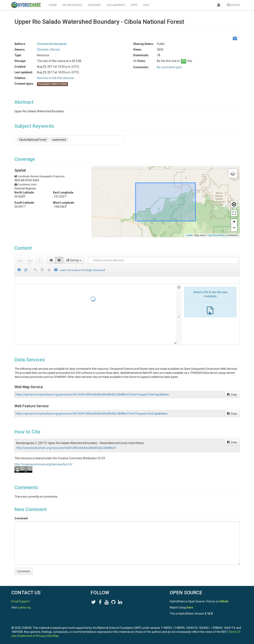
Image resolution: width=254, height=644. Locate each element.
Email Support (20, 601)
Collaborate (116, 5)
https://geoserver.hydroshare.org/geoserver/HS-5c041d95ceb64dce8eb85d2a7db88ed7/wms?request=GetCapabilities (92, 394)
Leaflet (189, 235)
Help (146, 5)
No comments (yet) (169, 67)
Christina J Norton (48, 50)
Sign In (233, 5)
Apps (134, 5)
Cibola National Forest (33, 140)
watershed (59, 140)
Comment (21, 518)
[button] (219, 5)
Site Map (53, 636)
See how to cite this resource (55, 78)
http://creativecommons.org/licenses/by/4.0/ (44, 464)
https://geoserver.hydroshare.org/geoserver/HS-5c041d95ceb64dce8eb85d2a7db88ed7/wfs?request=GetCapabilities (91, 414)
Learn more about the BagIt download (82, 270)
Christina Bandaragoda (52, 44)
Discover (94, 5)
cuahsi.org (24, 607)
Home (53, 5)
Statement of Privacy (32, 636)
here (190, 607)
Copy (232, 394)
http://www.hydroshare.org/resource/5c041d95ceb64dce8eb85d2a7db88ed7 (66, 448)
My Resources (72, 5)
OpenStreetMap (217, 235)
